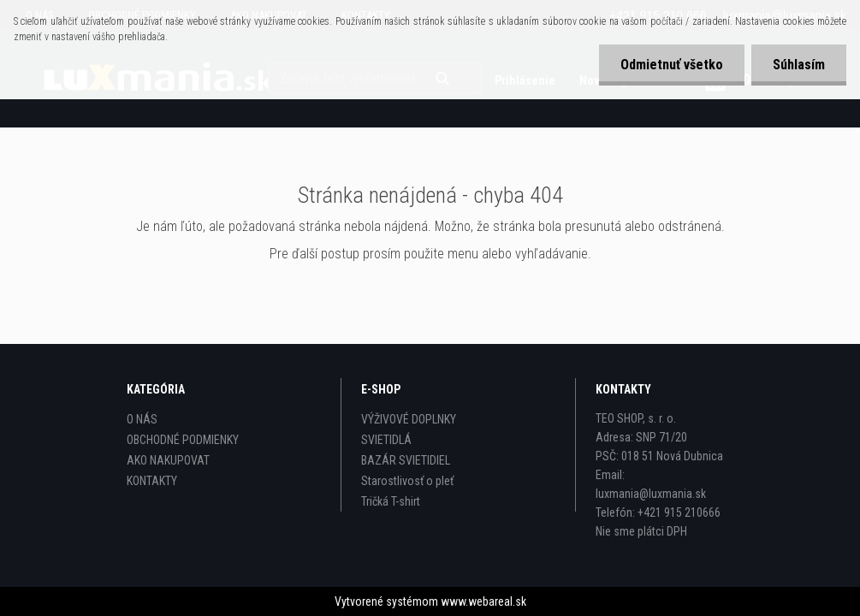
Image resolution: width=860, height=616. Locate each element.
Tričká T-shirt (391, 501)
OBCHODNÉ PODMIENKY (183, 440)
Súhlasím (799, 65)
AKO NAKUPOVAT (168, 460)
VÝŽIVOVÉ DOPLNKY (409, 419)
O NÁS (142, 419)
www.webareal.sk (483, 601)
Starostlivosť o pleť (407, 481)
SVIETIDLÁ (386, 440)
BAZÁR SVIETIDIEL (406, 460)
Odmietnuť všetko (672, 65)
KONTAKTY (152, 481)
